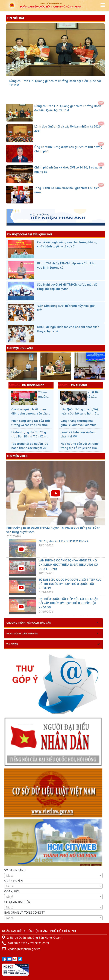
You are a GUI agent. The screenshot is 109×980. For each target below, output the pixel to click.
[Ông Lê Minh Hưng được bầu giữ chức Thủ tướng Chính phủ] (56, 74)
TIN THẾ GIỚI (73, 385)
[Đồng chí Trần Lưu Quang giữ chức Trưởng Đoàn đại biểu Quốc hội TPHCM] (43, 74)
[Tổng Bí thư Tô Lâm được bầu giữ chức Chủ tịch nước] (68, 74)
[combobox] (53, 875)
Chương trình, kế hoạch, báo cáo (29, 623)
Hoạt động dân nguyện (22, 633)
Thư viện (12, 644)
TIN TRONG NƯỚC (26, 385)
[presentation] (9, 367)
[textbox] (53, 876)
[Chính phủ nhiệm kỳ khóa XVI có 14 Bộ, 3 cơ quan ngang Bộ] (62, 74)
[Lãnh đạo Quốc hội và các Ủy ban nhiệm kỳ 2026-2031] (49, 74)
